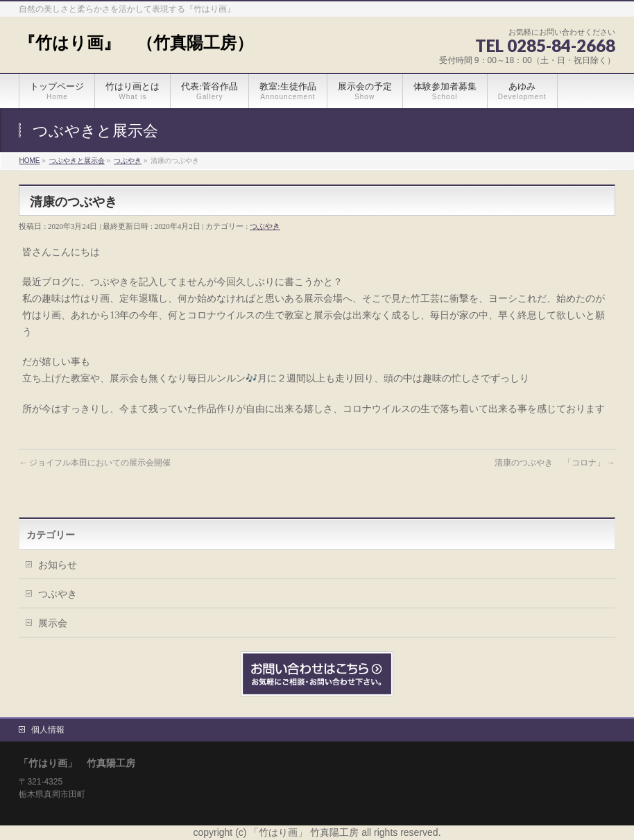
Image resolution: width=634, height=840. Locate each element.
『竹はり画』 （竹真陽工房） (136, 43)
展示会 (53, 623)
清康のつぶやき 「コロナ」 (555, 463)
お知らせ (58, 565)
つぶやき (265, 226)
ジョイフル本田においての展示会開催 (95, 463)
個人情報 (48, 730)
